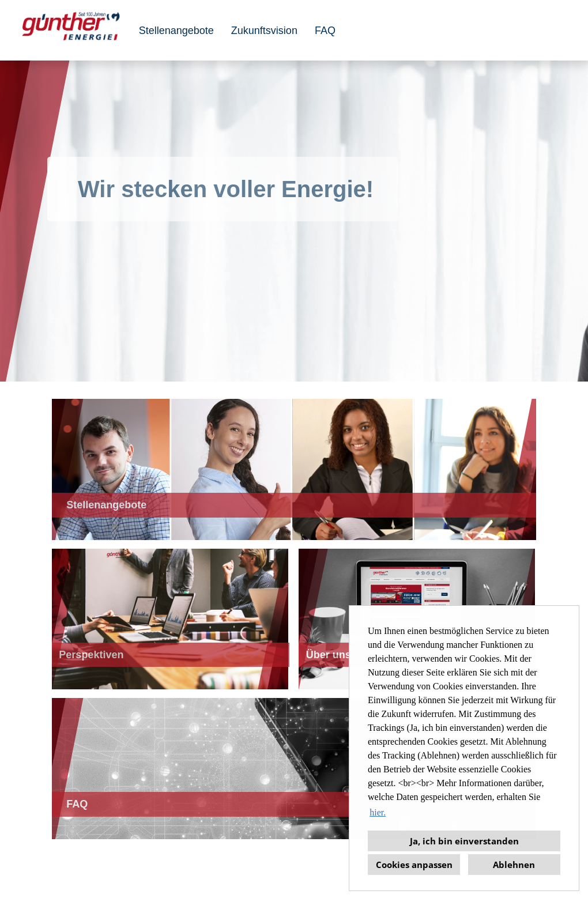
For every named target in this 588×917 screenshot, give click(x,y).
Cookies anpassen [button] (414, 865)
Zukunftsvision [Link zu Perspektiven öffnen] (264, 31)
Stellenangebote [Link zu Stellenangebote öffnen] (176, 31)
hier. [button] (378, 812)
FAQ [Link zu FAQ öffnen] (325, 31)
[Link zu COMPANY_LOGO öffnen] (71, 30)
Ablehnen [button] (514, 865)
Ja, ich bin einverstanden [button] (464, 841)
